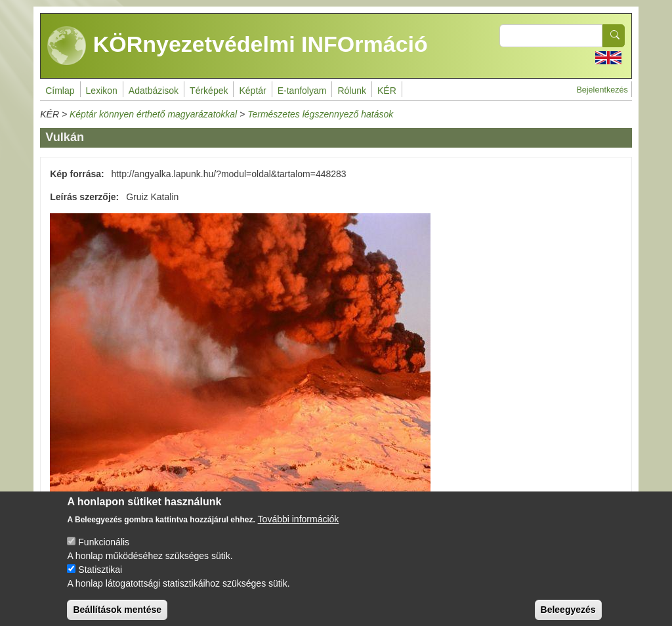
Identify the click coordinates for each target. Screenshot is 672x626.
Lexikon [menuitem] (102, 91)
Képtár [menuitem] (252, 91)
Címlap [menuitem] (60, 91)
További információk (299, 529)
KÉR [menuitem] (387, 91)
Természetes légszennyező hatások (320, 114)
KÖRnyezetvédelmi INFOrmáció (238, 46)
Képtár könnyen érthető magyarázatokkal (153, 114)
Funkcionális (104, 552)
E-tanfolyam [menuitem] (302, 91)
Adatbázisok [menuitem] (154, 91)
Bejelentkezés (602, 90)
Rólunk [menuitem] (352, 91)
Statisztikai (100, 579)
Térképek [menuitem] (209, 91)
